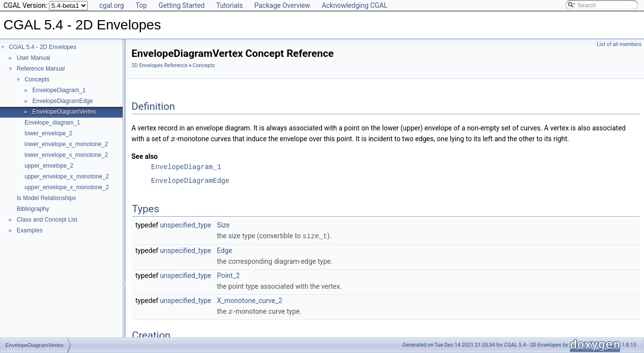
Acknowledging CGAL (355, 5)
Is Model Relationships (46, 198)
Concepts (37, 79)
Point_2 (228, 275)
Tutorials (230, 5)
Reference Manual (41, 69)
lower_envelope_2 (48, 133)
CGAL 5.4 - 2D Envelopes (43, 47)
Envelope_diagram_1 (52, 123)
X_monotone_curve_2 (249, 300)
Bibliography (33, 209)
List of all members (619, 44)
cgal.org (111, 5)
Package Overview (282, 5)
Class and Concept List (47, 220)
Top (141, 5)
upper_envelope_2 (49, 166)
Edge (224, 250)
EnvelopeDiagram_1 (59, 90)
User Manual (33, 58)
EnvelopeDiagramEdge (63, 101)
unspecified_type (186, 225)
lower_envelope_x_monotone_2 (66, 144)
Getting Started (181, 5)
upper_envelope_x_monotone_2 (67, 176)
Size (223, 225)
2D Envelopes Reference (159, 65)
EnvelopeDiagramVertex (64, 112)
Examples (30, 230)
